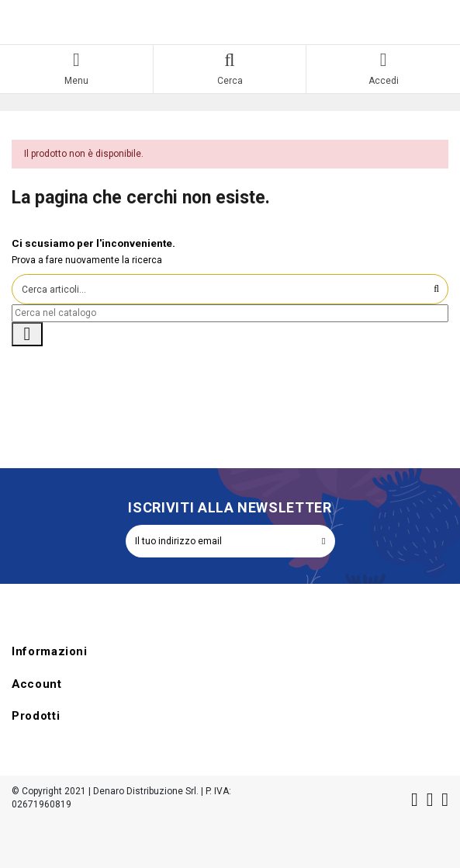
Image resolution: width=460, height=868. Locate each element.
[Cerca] (230, 313)
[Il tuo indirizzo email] (220, 541)
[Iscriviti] (323, 541)
